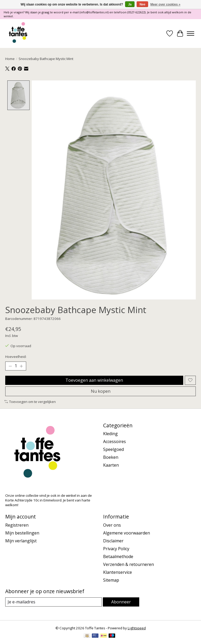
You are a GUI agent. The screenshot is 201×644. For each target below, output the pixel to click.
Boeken (111, 457)
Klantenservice (118, 572)
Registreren (17, 525)
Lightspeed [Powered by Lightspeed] (137, 628)
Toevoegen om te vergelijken (30, 402)
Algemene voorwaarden (127, 533)
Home (10, 59)
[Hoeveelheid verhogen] (21, 366)
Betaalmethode (118, 556)
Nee (142, 4)
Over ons (112, 525)
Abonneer (121, 602)
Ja (130, 4)
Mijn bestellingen (22, 533)
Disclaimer (113, 541)
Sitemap (111, 580)
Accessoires (115, 441)
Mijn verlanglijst (21, 541)
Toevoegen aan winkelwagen (94, 380)
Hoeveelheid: (16, 357)
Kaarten (111, 465)
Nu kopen (101, 391)
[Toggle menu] (191, 34)
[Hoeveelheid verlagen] (10, 366)
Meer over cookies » (166, 4)
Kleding (110, 434)
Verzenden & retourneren (129, 564)
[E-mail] (54, 602)
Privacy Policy (116, 549)
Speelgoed (113, 449)
